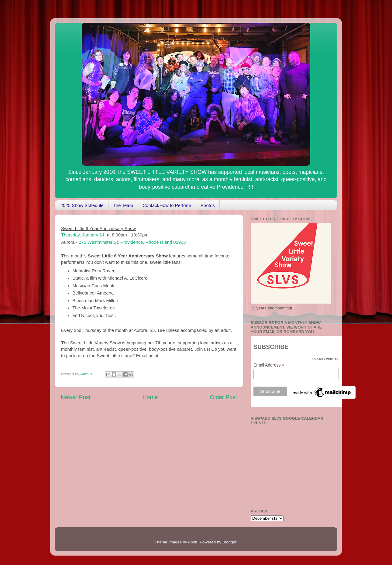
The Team (123, 205)
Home (150, 397)
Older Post (224, 397)
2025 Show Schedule (82, 205)
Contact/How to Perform (167, 205)
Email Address (269, 365)
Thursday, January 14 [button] (83, 235)
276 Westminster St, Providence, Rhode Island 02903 (132, 242)
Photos (208, 205)
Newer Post (76, 397)
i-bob (193, 542)
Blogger (229, 542)
